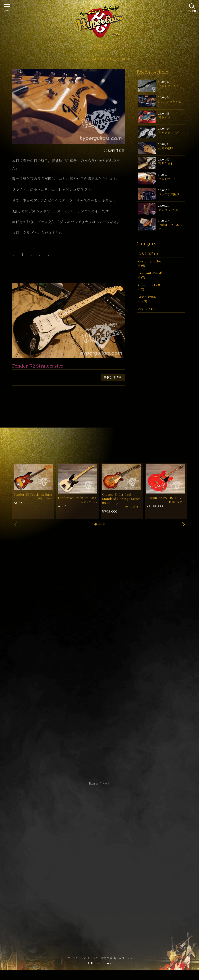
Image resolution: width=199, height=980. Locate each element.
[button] (96, 524)
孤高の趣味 (166, 148)
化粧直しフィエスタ (170, 227)
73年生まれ (166, 163)
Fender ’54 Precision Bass (77, 498)
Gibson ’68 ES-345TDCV (164, 498)
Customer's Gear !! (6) (151, 263)
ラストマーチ (167, 179)
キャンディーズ (168, 133)
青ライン (164, 117)
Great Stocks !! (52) (149, 287)
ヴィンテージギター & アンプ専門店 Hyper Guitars (100, 958)
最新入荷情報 (113, 377)
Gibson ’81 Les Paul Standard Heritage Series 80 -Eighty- (121, 499)
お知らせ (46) (147, 309)
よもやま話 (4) (148, 254)
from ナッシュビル (170, 103)
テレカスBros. (168, 210)
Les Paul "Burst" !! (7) (150, 275)
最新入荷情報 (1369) (147, 299)
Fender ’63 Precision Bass (33, 494)
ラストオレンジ (169, 86)
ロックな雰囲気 (169, 194)
